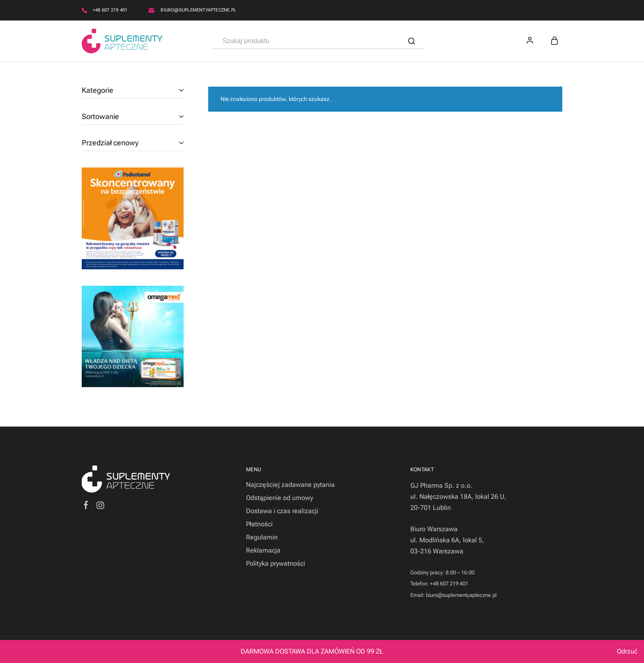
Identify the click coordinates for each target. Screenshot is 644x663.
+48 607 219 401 (110, 10)
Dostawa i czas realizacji (282, 511)
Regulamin (262, 537)
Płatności (259, 524)
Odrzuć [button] (627, 651)
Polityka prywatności (276, 563)
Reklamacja (263, 550)
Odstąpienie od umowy (279, 498)
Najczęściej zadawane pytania (290, 485)
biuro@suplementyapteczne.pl (198, 10)
